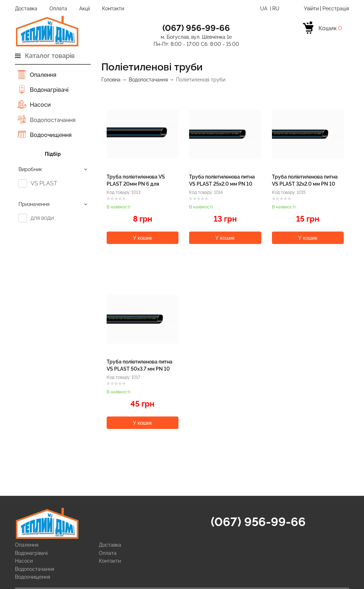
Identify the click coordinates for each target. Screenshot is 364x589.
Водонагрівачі (49, 90)
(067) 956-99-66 (258, 522)
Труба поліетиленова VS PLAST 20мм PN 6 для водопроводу (136, 184)
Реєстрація (336, 9)
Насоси (40, 105)
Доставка (26, 9)
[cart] (322, 29)
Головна (111, 80)
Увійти (311, 9)
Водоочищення (51, 135)
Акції (85, 9)
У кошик (143, 238)
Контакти (113, 9)
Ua (264, 9)
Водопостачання (53, 120)
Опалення (43, 75)
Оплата (58, 9)
